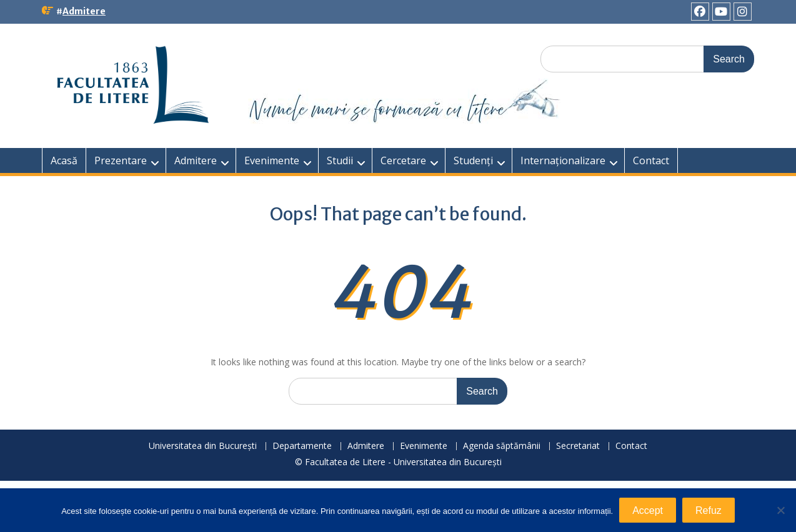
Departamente (302, 446)
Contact (651, 160)
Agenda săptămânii (502, 446)
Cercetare (403, 160)
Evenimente (272, 160)
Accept (648, 510)
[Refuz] (780, 510)
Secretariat (578, 446)
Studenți (473, 160)
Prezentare (121, 160)
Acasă (64, 160)
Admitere (84, 11)
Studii (340, 160)
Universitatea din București (203, 446)
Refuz (709, 510)
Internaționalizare (563, 160)
